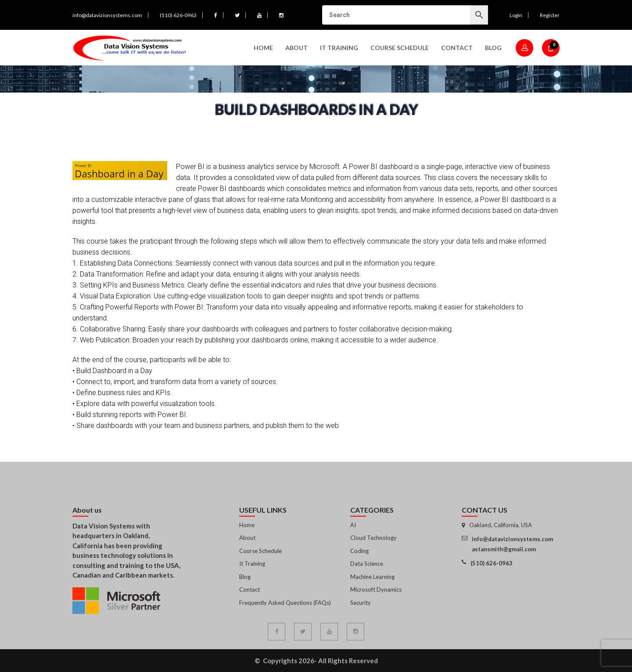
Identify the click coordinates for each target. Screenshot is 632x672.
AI (353, 525)
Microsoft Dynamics (376, 589)
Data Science (367, 564)
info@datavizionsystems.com (107, 15)
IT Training (339, 48)
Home (263, 48)
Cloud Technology (373, 538)
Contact (457, 48)
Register (550, 15)
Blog (493, 48)
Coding (359, 551)
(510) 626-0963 (178, 15)
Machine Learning (372, 577)
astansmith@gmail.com (504, 549)
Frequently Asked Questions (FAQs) (285, 603)
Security (361, 603)
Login (516, 15)
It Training (252, 564)
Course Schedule (400, 48)
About (296, 48)
